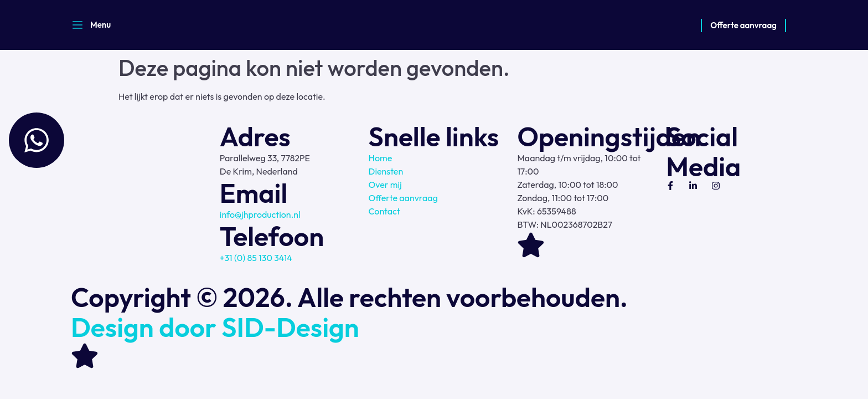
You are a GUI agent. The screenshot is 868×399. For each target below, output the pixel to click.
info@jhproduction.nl (260, 214)
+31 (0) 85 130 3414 (256, 258)
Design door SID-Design (215, 327)
